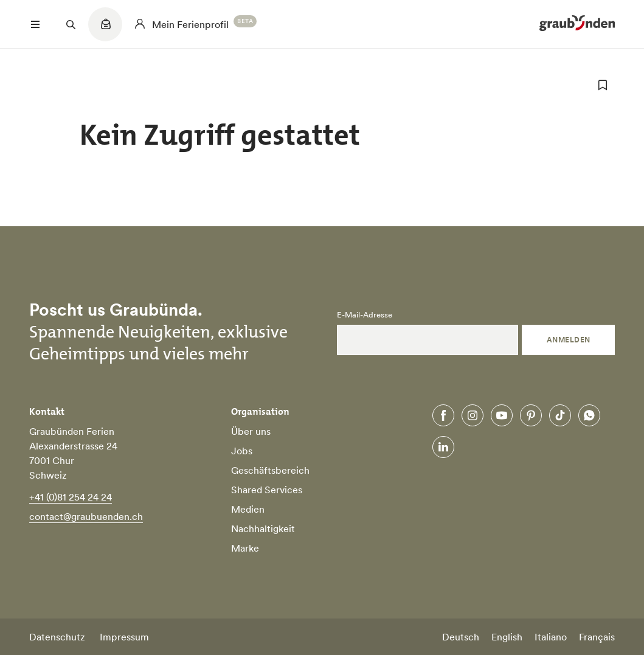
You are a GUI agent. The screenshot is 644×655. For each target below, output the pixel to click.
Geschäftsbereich (270, 470)
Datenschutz (57, 637)
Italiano (551, 637)
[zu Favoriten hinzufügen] (603, 85)
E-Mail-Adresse (365, 315)
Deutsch (461, 637)
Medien (248, 509)
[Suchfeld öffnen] (71, 24)
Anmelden (569, 340)
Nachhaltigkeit (263, 529)
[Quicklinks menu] (105, 30)
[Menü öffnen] (35, 24)
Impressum (124, 637)
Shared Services (267, 490)
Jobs (242, 451)
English (507, 637)
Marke (245, 548)
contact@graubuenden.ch (86, 516)
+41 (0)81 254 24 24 (71, 497)
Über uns (251, 431)
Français (597, 637)
